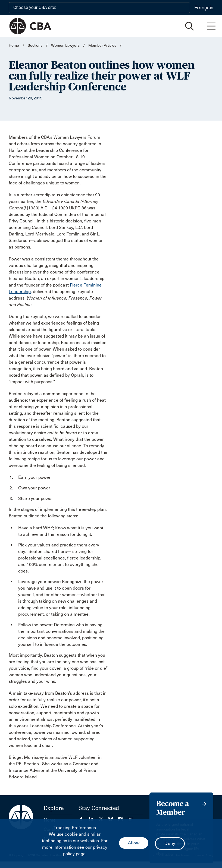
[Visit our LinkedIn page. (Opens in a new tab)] (94, 817)
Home (14, 45)
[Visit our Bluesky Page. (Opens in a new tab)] (113, 817)
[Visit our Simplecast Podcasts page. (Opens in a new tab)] (130, 817)
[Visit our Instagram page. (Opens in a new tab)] (123, 817)
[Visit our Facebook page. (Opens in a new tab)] (84, 817)
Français (204, 8)
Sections (35, 45)
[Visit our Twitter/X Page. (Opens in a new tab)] (104, 817)
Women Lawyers (65, 45)
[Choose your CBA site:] (99, 8)
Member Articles (102, 45)
